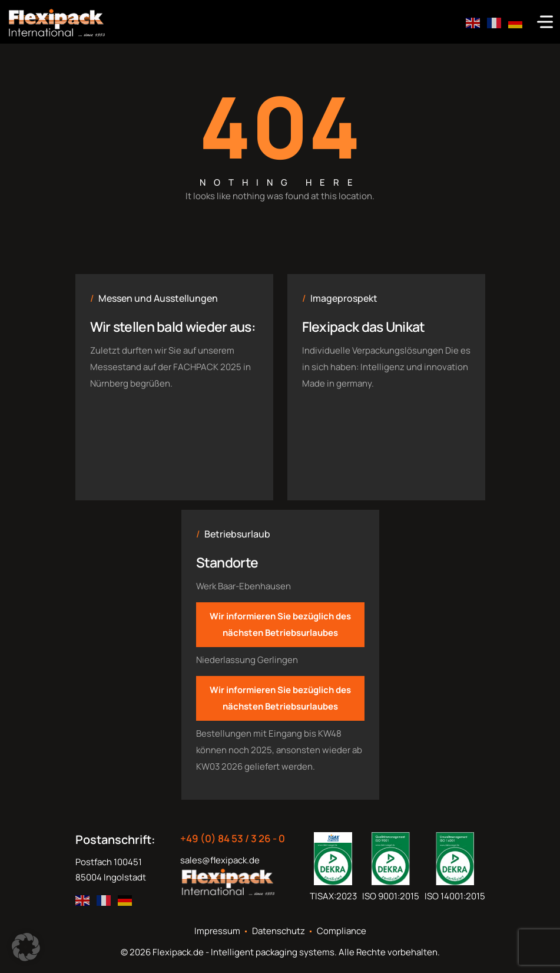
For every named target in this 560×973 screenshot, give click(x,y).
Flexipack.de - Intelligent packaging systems (243, 952)
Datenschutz (279, 931)
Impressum (217, 931)
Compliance (342, 931)
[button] (26, 947)
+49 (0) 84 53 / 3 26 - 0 (233, 839)
